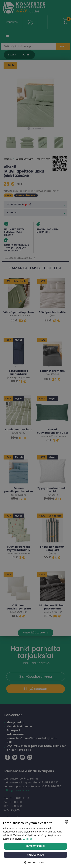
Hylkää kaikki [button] (35, 855)
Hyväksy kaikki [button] (36, 846)
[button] (35, 862)
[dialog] (35, 434)
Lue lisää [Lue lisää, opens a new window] (27, 839)
